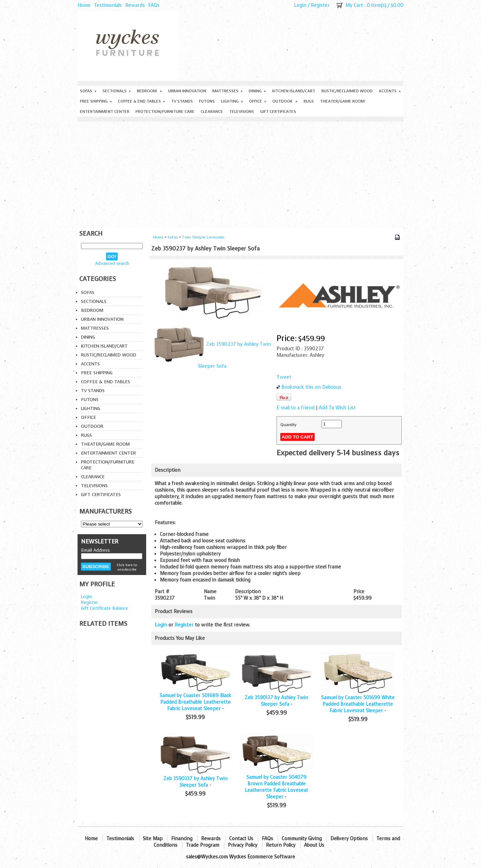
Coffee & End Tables (142, 101)
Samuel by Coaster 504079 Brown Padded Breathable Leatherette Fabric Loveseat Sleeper (276, 787)
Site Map (153, 839)
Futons (207, 101)
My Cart (354, 5)
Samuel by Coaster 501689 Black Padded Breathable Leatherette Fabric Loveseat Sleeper (195, 702)
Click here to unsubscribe (127, 567)
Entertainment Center (105, 112)
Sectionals (117, 91)
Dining (257, 91)
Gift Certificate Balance (104, 608)
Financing (182, 839)
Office (258, 101)
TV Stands (182, 101)
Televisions (242, 112)
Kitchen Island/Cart (294, 91)
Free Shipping (96, 101)
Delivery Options (349, 839)
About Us (314, 845)
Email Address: (96, 550)
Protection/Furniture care (165, 112)
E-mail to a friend (296, 408)
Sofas (88, 91)
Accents (390, 91)
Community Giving (302, 839)
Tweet (284, 377)
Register (320, 5)
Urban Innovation (187, 91)
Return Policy (281, 845)
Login (300, 5)
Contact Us (241, 839)
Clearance (212, 112)
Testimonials (108, 5)
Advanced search (112, 263)
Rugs (309, 101)
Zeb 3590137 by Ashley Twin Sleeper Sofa (276, 701)
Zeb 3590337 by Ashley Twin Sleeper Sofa (195, 782)
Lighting (232, 101)
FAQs (154, 5)
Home (84, 5)
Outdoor (285, 101)
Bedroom (149, 91)
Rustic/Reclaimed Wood (347, 91)
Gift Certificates (278, 112)
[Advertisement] (240, 173)
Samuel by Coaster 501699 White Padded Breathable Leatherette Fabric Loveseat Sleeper (358, 704)
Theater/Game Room (342, 101)
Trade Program (203, 845)
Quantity (288, 425)
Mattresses (227, 91)
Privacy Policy (243, 845)
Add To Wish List (337, 408)
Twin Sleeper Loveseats (203, 237)
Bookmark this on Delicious (311, 387)
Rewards (135, 5)
